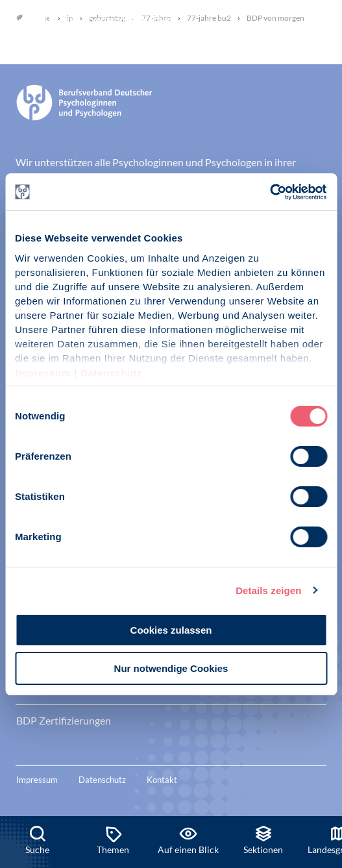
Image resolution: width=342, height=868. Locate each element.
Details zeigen (268, 590)
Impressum (43, 373)
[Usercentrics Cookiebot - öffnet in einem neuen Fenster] (270, 192)
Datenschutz (111, 373)
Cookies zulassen (171, 630)
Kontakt (162, 780)
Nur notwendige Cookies (171, 668)
